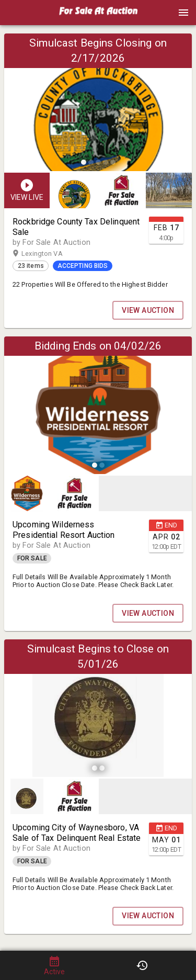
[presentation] (98, 13)
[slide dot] (84, 162)
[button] (98, 16)
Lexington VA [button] (52, 254)
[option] (98, 104)
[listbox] (98, 104)
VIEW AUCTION (148, 310)
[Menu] (183, 13)
